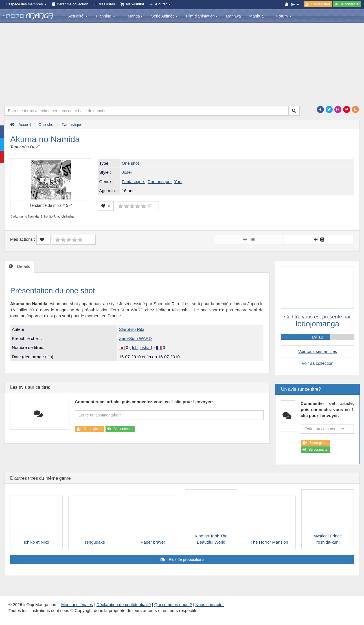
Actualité (78, 16)
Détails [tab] (23, 266)
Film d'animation (202, 16)
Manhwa (233, 16)
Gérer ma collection (73, 4)
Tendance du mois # (51, 205)
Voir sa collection (318, 363)
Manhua (257, 16)
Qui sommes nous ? (173, 605)
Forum (284, 16)
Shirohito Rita (132, 329)
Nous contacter (210, 605)
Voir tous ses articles (318, 351)
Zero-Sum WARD (135, 338)
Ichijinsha (142, 347)
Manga (135, 16)
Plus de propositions (186, 559)
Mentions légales (77, 605)
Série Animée (164, 16)
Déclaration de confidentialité (124, 605)
